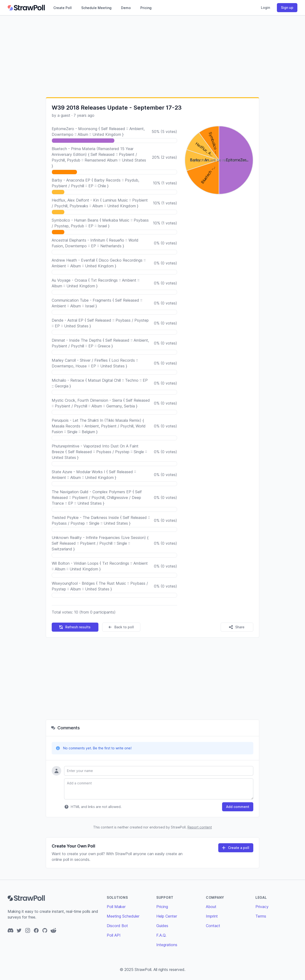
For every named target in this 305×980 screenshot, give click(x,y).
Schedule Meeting (96, 8)
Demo (126, 8)
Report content (200, 827)
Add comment (238, 807)
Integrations (167, 945)
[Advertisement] (152, 56)
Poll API (114, 935)
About (211, 907)
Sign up (287, 8)
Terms (261, 916)
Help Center (167, 916)
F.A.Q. (161, 935)
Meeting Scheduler (123, 916)
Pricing (146, 8)
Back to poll (121, 627)
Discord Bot (117, 926)
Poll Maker (116, 907)
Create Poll (63, 8)
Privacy (262, 907)
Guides (162, 926)
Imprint (212, 916)
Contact (213, 926)
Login (265, 8)
